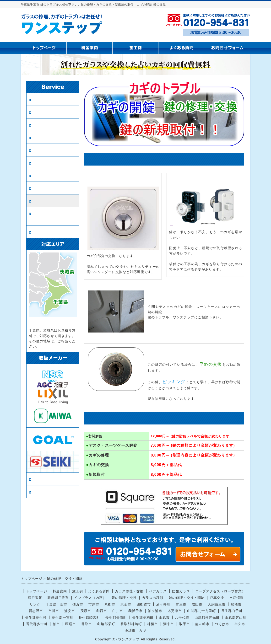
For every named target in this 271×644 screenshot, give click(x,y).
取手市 (185, 624)
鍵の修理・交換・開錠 (53, 201)
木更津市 (175, 611)
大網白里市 (217, 604)
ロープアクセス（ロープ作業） (53, 216)
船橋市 (236, 604)
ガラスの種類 (45, 175)
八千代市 (182, 617)
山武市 (164, 617)
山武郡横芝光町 (207, 617)
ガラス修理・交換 (49, 99)
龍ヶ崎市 (202, 624)
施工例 (78, 591)
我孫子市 (135, 611)
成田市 (197, 604)
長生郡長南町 (116, 617)
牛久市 (240, 624)
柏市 (56, 624)
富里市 (181, 604)
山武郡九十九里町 (201, 611)
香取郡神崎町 (131, 624)
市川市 (54, 611)
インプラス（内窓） (51, 188)
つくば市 (222, 624)
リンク (39, 492)
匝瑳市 (71, 624)
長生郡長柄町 (143, 617)
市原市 (94, 604)
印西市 (102, 611)
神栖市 (153, 624)
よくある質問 (99, 591)
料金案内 (60, 591)
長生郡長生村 (36, 617)
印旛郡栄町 (106, 624)
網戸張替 (41, 137)
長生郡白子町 (232, 611)
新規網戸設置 (45, 150)
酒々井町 (163, 604)
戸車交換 (41, 232)
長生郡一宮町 (63, 617)
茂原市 (86, 611)
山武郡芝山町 (236, 617)
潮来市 (169, 624)
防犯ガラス (43, 125)
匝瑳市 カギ (135, 630)
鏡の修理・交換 (47, 163)
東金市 (126, 604)
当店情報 (41, 479)
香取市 (87, 624)
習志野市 (36, 611)
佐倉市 (78, 604)
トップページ (37, 591)
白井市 (118, 611)
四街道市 (144, 604)
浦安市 (70, 611)
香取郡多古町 (37, 624)
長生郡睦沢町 (89, 617)
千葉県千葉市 (56, 604)
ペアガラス (43, 112)
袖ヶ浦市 (155, 611)
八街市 (110, 604)
